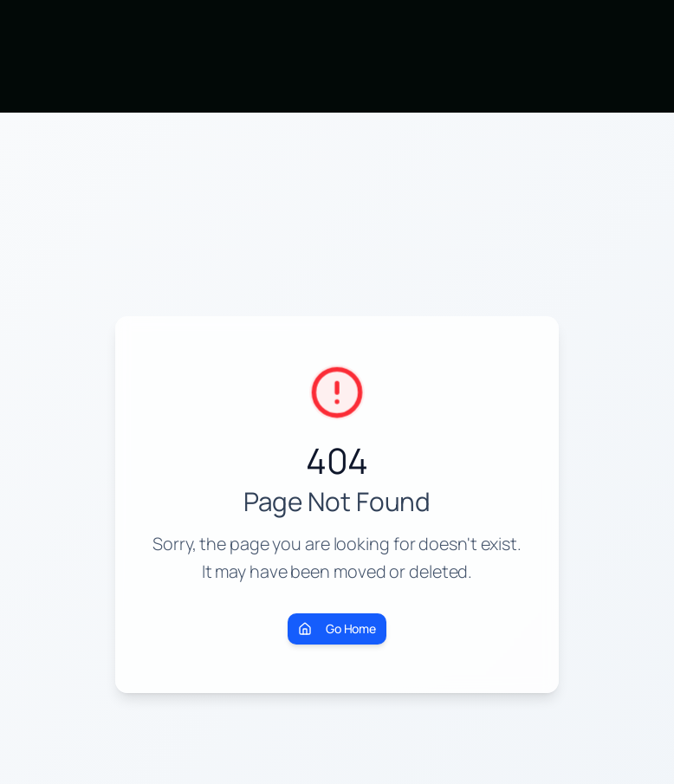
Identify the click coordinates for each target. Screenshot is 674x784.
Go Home (337, 628)
